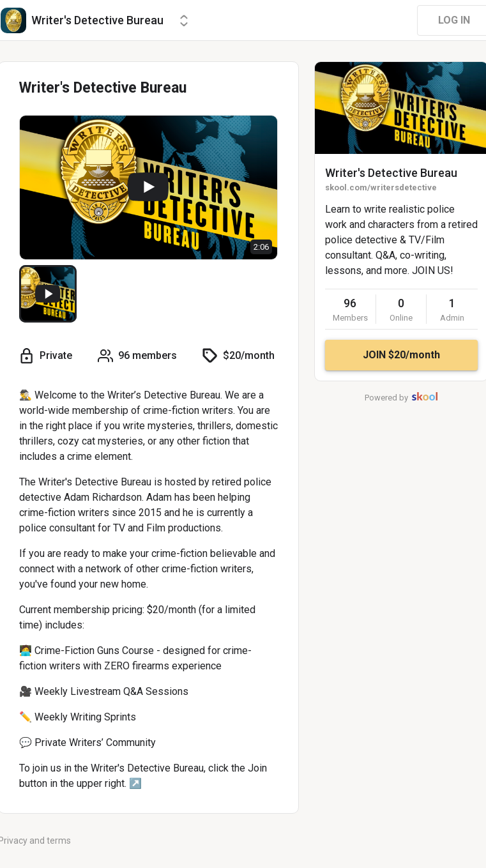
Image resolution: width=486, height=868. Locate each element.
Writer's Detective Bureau (391, 173)
